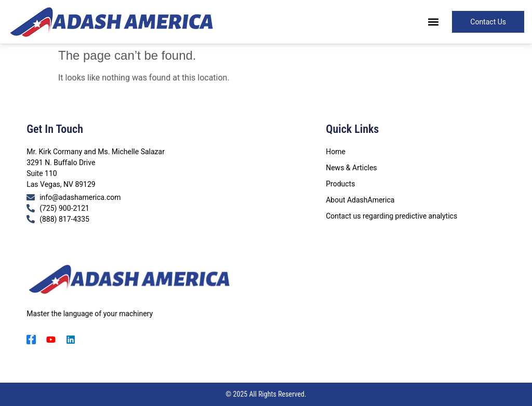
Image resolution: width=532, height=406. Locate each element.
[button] (433, 22)
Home (336, 152)
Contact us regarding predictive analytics (391, 216)
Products (340, 184)
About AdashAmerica (360, 200)
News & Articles (351, 168)
